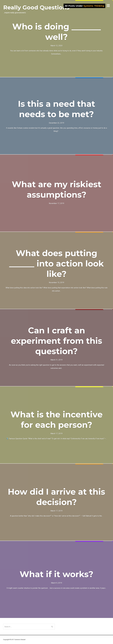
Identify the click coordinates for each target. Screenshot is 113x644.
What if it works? (56, 574)
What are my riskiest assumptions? (57, 189)
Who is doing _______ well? (57, 32)
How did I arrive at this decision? (56, 497)
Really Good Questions (36, 7)
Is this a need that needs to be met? (57, 109)
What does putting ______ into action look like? (56, 263)
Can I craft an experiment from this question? (57, 341)
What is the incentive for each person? (57, 420)
